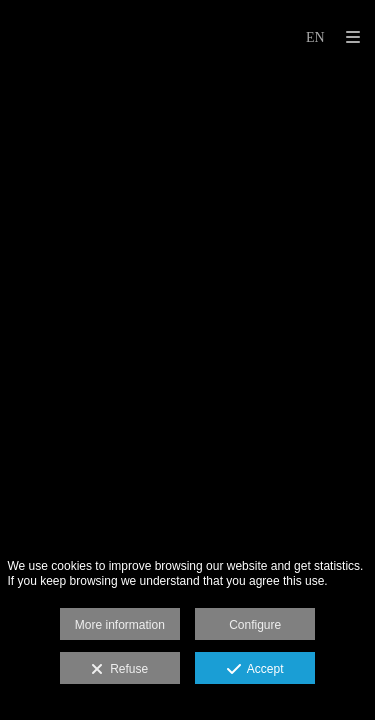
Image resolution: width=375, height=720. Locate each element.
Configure (255, 625)
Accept (255, 670)
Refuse (119, 670)
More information (120, 625)
